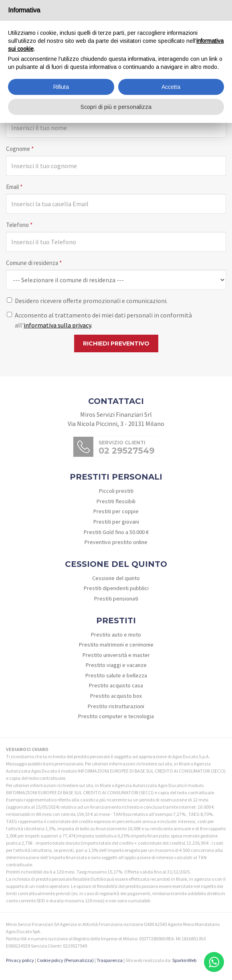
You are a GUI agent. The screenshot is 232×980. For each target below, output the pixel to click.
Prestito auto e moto (116, 635)
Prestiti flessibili (116, 501)
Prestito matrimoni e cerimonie (116, 645)
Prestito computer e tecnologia (116, 716)
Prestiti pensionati (116, 598)
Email (14, 187)
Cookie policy (50, 960)
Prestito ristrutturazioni (116, 706)
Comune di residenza (34, 263)
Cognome (20, 149)
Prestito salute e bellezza (116, 675)
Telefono (19, 225)
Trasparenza (110, 960)
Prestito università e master (116, 655)
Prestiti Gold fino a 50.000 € (116, 532)
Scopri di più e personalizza (116, 107)
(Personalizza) (79, 960)
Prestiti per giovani (116, 522)
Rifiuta (61, 87)
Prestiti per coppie (116, 511)
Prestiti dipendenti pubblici (116, 588)
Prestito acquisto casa (116, 685)
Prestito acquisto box (116, 696)
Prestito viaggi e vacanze (116, 665)
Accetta (171, 87)
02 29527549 (127, 451)
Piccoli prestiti (116, 491)
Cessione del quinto (116, 578)
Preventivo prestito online (116, 542)
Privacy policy (20, 960)
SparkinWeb (184, 960)
